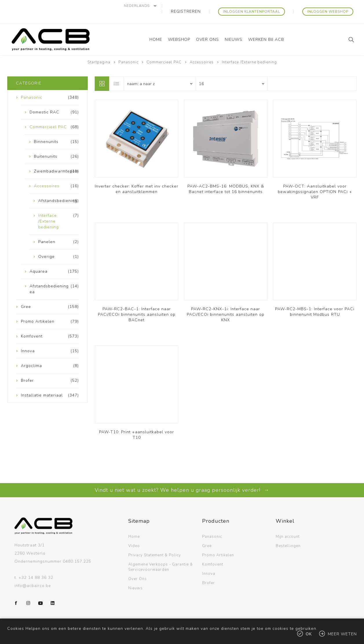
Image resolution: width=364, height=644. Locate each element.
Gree (207, 534)
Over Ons (138, 567)
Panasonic (212, 525)
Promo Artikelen (218, 544)
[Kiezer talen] (164, 6)
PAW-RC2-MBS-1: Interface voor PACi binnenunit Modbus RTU (315, 300)
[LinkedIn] (53, 592)
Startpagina (99, 51)
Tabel (102, 72)
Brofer (208, 571)
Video (134, 534)
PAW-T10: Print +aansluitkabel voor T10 (137, 423)
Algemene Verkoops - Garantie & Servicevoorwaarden (161, 555)
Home (134, 525)
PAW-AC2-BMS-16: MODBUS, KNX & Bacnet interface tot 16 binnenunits (226, 177)
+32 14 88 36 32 (36, 566)
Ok (309, 634)
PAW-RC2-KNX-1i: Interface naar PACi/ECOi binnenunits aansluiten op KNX (226, 303)
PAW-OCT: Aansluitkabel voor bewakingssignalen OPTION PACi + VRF (315, 180)
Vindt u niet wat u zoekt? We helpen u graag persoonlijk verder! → (182, 478)
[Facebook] (16, 592)
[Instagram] (28, 592)
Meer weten (342, 634)
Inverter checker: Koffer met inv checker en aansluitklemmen (137, 177)
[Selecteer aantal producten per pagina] (231, 72)
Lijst (117, 72)
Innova (209, 562)
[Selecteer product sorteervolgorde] (160, 72)
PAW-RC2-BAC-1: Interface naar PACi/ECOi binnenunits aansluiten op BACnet (137, 303)
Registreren (205, 6)
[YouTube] (41, 592)
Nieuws (136, 577)
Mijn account (288, 525)
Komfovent (213, 553)
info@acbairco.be (33, 574)
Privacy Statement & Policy (155, 544)
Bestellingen (288, 534)
